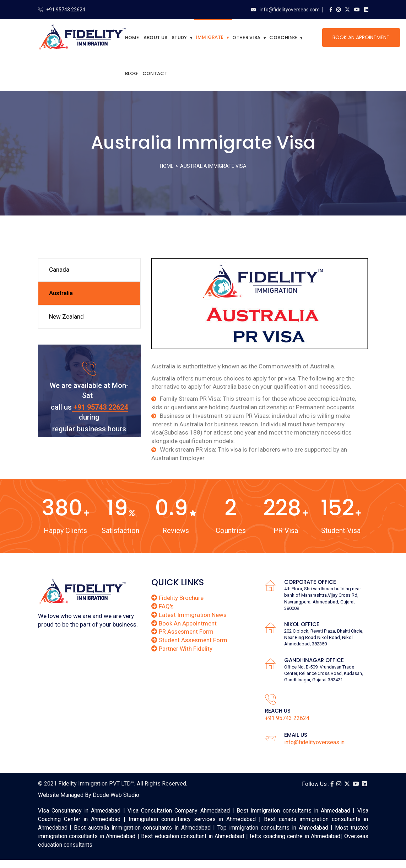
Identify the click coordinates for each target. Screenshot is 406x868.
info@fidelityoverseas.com (289, 10)
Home (132, 38)
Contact (155, 73)
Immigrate (210, 37)
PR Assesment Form (182, 632)
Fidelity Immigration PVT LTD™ (96, 784)
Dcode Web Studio (116, 795)
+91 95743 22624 (66, 10)
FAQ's (163, 606)
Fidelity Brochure (177, 598)
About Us (155, 38)
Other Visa (246, 38)
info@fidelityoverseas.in (314, 742)
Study (179, 38)
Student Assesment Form (189, 640)
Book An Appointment (361, 37)
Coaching (283, 38)
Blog (132, 73)
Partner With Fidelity (182, 649)
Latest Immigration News (189, 615)
